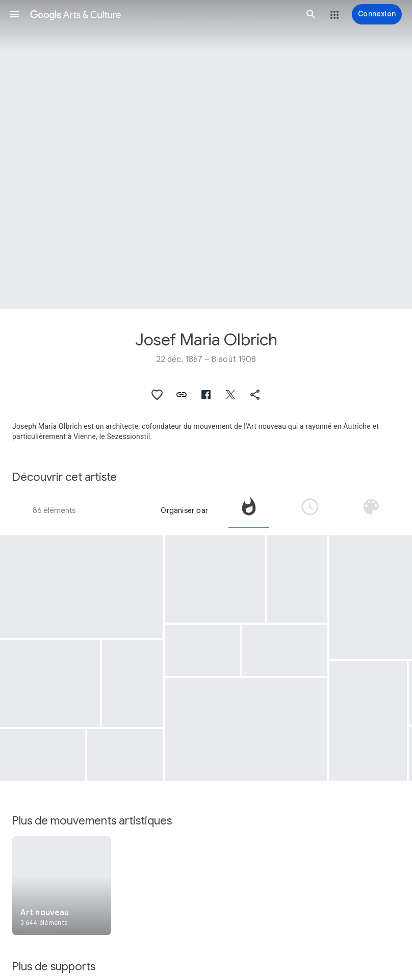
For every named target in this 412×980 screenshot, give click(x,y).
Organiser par (184, 510)
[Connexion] (377, 14)
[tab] (249, 510)
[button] (14, 14)
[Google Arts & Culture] (163, 14)
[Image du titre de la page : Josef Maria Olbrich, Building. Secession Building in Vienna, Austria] (206, 154)
